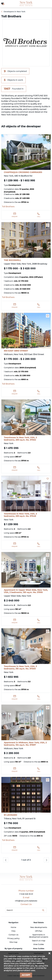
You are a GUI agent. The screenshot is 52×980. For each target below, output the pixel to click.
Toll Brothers (8, 207)
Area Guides (39, 944)
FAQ (13, 931)
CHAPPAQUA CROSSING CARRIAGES (23, 172)
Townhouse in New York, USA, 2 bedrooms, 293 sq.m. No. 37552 (20, 439)
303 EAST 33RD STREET (16, 351)
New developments (39, 927)
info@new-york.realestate (26, 901)
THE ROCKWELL (12, 260)
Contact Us (13, 935)
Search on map (39, 941)
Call (39, 217)
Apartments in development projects (39, 936)
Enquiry (15, 217)
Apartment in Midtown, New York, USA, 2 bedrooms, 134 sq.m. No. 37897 (25, 744)
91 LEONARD (10, 815)
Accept (26, 975)
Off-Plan (39, 931)
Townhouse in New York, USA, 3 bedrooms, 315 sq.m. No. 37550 (20, 668)
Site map (13, 942)
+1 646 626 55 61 (26, 894)
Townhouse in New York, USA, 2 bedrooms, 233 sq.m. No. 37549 (20, 515)
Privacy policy (13, 938)
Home (13, 927)
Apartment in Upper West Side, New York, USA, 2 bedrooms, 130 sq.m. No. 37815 (26, 591)
